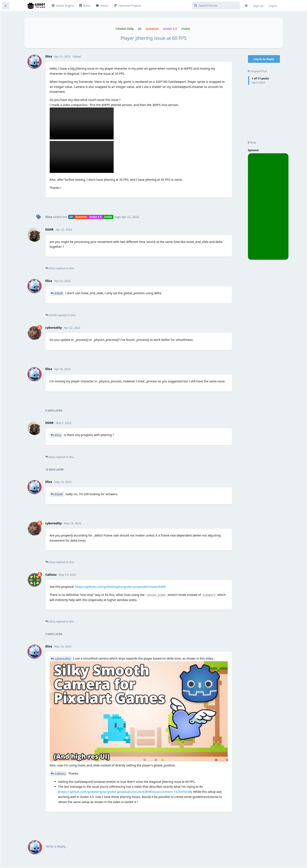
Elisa (58, 435)
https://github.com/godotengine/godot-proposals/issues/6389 (120, 587)
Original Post (257, 71)
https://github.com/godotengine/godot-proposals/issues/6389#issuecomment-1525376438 (125, 792)
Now (252, 142)
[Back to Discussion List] (6, 6)
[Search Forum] (216, 6)
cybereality (63, 659)
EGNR (59, 293)
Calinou (60, 774)
